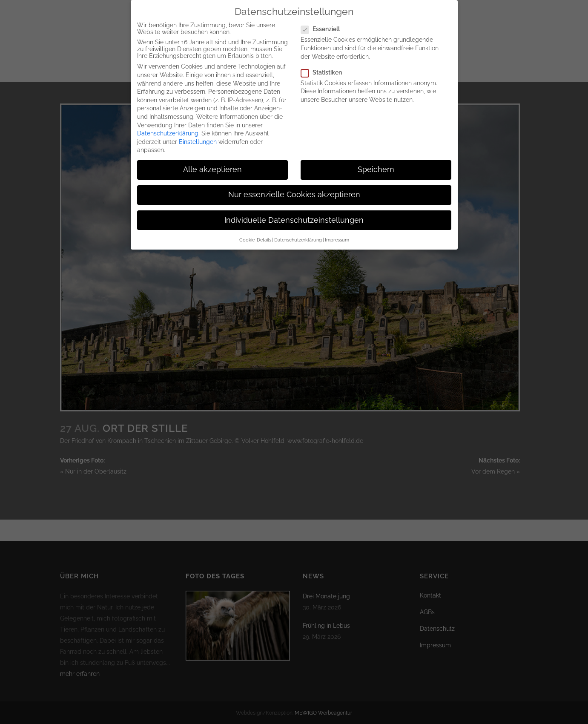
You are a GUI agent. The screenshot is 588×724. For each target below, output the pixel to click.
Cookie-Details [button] (255, 233)
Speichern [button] (376, 162)
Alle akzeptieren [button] (212, 162)
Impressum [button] (337, 233)
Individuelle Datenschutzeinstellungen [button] (294, 213)
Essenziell (324, 22)
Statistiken (325, 65)
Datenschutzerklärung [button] (298, 233)
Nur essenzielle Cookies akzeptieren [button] (294, 187)
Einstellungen (198, 135)
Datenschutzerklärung (168, 126)
